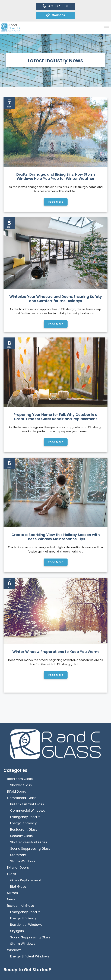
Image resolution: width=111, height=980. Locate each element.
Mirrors (12, 755)
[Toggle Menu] (106, 28)
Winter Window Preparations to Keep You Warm (55, 541)
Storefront (18, 717)
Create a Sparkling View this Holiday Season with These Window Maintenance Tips (56, 454)
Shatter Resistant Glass (29, 704)
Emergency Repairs (25, 679)
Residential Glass (20, 768)
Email (14, 898)
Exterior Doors (18, 730)
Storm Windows (23, 723)
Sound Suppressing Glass (30, 711)
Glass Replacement (26, 742)
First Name (18, 846)
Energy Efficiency (23, 685)
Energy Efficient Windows (30, 819)
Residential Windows (26, 787)
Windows (14, 812)
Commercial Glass (22, 660)
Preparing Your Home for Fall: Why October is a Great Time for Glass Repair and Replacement (55, 362)
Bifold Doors (17, 654)
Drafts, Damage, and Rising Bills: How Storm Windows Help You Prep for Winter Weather (56, 176)
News (11, 762)
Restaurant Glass (24, 692)
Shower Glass (21, 647)
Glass (12, 736)
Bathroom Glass (20, 641)
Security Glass (21, 698)
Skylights (17, 793)
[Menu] (55, 974)
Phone (15, 880)
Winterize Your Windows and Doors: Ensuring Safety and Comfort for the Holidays (56, 271)
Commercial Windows (28, 673)
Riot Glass (18, 749)
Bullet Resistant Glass (27, 666)
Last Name (18, 863)
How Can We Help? (24, 915)
